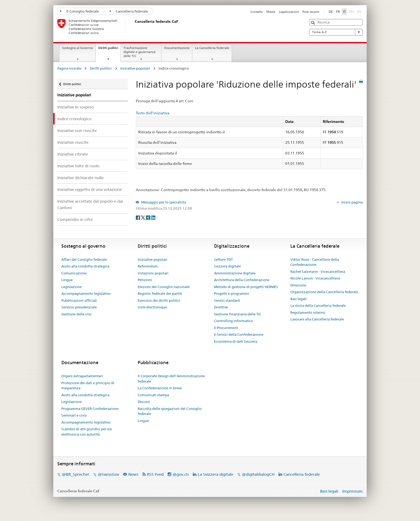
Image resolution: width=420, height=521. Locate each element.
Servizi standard (227, 300)
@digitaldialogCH (258, 474)
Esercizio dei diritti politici (159, 300)
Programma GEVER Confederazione (90, 409)
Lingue (67, 280)
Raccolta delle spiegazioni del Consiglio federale (170, 411)
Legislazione (72, 287)
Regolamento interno (308, 312)
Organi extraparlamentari (82, 376)
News (133, 474)
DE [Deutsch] (331, 12)
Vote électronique (152, 307)
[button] (314, 23)
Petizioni (145, 280)
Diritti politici (109, 50)
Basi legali (299, 299)
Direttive (221, 307)
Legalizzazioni (289, 12)
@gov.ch (181, 474)
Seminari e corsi (74, 415)
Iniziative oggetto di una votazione (90, 189)
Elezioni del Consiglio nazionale (164, 287)
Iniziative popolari (135, 68)
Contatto (257, 12)
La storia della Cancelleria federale (318, 305)
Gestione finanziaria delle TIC (238, 314)
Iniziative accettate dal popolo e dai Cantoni (90, 204)
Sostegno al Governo (78, 48)
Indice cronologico (74, 119)
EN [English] (359, 12)
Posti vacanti (311, 12)
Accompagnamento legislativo (86, 293)
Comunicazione (74, 273)
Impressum (352, 491)
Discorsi (144, 402)
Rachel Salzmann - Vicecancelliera (318, 271)
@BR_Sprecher (76, 474)
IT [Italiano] (344, 12)
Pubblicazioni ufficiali (79, 300)
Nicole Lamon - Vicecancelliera (315, 278)
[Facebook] (138, 217)
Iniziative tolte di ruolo (78, 166)
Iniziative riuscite (73, 142)
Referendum (148, 266)
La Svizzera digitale (215, 474)
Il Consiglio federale (80, 11)
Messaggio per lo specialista (163, 202)
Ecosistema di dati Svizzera (236, 341)
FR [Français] (338, 12)
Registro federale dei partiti (160, 293)
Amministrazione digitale (235, 273)
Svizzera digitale (227, 266)
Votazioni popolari (153, 273)
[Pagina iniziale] (134, 27)
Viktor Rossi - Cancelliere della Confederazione (315, 262)
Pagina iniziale (69, 68)
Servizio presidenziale (79, 307)
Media (271, 12)
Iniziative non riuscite (77, 131)
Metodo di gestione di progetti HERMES (246, 287)
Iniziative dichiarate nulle (80, 178)
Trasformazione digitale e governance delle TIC (140, 52)
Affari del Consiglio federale (84, 259)
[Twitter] (143, 217)
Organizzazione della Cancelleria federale (324, 292)
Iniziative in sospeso (76, 107)
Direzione (298, 285)
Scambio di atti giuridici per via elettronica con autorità (87, 432)
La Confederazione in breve (160, 388)
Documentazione (177, 48)
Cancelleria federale (129, 11)
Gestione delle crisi (76, 314)
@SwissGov (108, 474)
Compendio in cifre (75, 219)
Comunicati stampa (153, 395)
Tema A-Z (336, 32)
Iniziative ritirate (73, 154)
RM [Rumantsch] (351, 12)
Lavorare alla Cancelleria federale (317, 319)
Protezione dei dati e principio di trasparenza (88, 386)
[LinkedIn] (153, 217)
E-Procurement (226, 328)
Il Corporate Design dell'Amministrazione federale (171, 379)
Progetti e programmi (232, 293)
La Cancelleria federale (212, 48)
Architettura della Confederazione (242, 280)
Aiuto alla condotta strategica (85, 266)
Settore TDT (223, 259)
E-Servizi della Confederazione (239, 334)
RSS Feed (155, 474)
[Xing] (149, 217)
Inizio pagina (352, 202)
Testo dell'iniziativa (153, 113)
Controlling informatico (233, 321)
